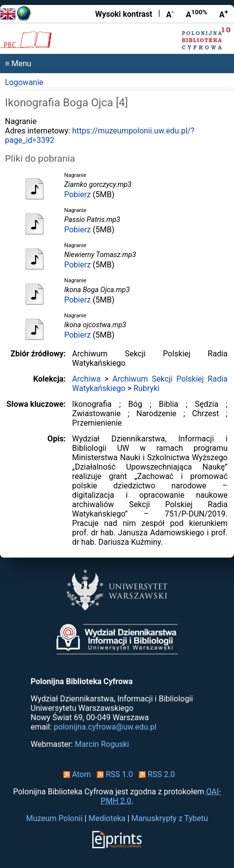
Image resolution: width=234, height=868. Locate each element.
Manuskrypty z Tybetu (170, 818)
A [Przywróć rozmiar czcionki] (196, 14)
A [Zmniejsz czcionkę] (170, 14)
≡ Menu (18, 64)
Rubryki (146, 388)
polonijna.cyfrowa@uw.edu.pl (105, 727)
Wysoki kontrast (124, 14)
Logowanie (24, 82)
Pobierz (78, 195)
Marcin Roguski (102, 744)
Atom (75, 774)
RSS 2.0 (155, 774)
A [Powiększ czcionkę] (224, 14)
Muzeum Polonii (55, 818)
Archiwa (86, 379)
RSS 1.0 (113, 774)
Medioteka (107, 818)
